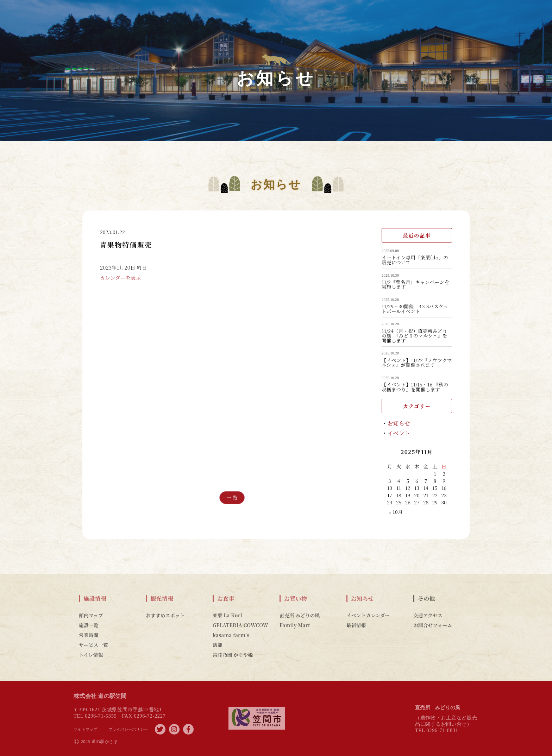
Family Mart (295, 625)
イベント (399, 433)
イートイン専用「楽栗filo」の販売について (415, 260)
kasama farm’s (231, 635)
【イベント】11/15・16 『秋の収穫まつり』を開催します (415, 387)
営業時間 (89, 635)
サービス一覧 (93, 645)
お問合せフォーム (433, 625)
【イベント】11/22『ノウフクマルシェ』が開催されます (417, 363)
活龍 (218, 645)
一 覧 (232, 497)
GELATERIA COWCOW (240, 625)
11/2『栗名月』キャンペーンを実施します (415, 285)
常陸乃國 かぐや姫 (233, 655)
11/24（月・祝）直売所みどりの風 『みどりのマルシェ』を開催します (414, 336)
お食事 (226, 599)
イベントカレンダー (368, 615)
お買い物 (296, 599)
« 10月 (396, 512)
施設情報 (95, 599)
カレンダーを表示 (120, 282)
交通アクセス (428, 615)
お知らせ (399, 423)
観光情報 (162, 599)
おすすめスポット (165, 615)
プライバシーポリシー (128, 729)
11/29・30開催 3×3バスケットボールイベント (415, 309)
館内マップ (91, 615)
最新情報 (356, 625)
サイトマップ (86, 729)
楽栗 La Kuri (227, 615)
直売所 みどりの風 (300, 615)
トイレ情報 (91, 655)
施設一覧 (89, 625)
